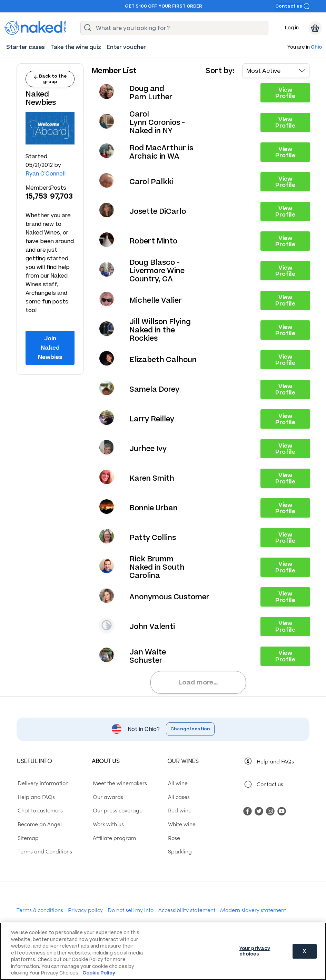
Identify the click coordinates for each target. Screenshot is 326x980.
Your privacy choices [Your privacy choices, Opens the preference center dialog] (255, 951)
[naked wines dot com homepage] (35, 28)
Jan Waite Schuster (148, 656)
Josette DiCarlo (158, 211)
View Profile (285, 93)
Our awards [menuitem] (107, 797)
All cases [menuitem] (178, 797)
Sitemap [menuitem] (27, 838)
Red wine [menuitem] (179, 810)
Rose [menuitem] (173, 838)
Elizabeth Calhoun (163, 360)
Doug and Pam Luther (151, 93)
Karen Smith (152, 478)
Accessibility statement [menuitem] (187, 910)
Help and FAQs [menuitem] (35, 797)
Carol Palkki (151, 182)
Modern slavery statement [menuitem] (253, 910)
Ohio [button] (316, 47)
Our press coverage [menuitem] (117, 810)
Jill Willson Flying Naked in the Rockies (160, 330)
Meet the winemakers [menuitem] (119, 783)
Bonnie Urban (154, 508)
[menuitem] (26, 47)
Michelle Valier (156, 300)
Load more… (198, 682)
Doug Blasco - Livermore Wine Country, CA (157, 271)
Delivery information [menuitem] (42, 783)
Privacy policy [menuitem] (85, 910)
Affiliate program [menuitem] (113, 838)
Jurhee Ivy (148, 449)
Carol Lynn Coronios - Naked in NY (157, 122)
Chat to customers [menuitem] (39, 810)
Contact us (293, 6)
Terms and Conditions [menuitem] (44, 851)
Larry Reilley (152, 419)
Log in (292, 28)
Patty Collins (153, 538)
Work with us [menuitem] (107, 824)
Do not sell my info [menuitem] (131, 910)
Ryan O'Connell (46, 174)
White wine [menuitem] (181, 824)
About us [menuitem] (106, 761)
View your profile (107, 91)
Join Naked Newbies (50, 347)
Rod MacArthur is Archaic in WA (161, 152)
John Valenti (152, 627)
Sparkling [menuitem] (179, 851)
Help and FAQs (275, 761)
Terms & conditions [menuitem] (40, 910)
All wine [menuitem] (177, 783)
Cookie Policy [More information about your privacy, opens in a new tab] (99, 973)
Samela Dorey (154, 389)
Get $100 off (141, 6)
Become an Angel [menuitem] (39, 824)
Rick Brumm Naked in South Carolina (157, 567)
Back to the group (50, 79)
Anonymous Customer (169, 597)
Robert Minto (153, 241)
